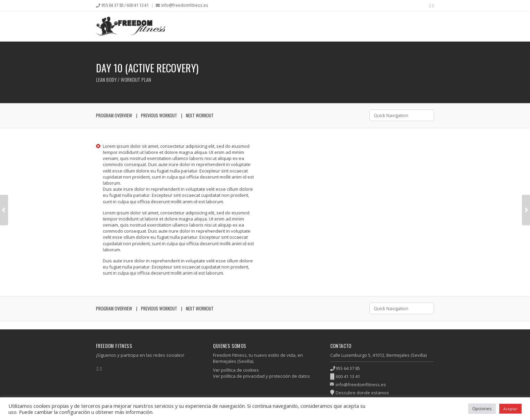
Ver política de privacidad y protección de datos (261, 376)
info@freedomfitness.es (185, 5)
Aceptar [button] (510, 409)
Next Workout (200, 115)
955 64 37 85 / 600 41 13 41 (125, 5)
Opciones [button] (482, 409)
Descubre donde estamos (362, 393)
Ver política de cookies (236, 370)
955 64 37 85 (348, 368)
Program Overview (114, 115)
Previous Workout (159, 115)
